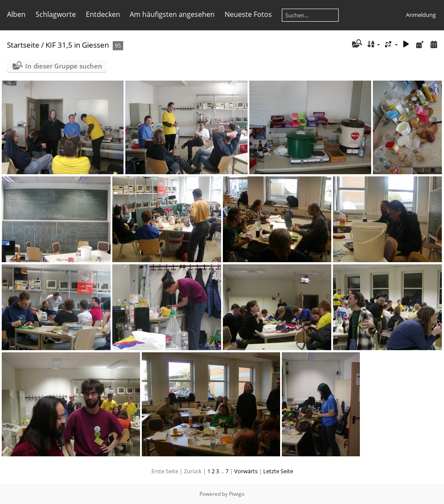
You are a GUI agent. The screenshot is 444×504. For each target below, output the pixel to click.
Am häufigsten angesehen (172, 14)
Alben (16, 14)
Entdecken (103, 14)
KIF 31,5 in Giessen (77, 45)
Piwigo (237, 494)
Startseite (23, 45)
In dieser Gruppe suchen (64, 66)
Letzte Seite (278, 471)
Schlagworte (56, 14)
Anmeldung (421, 15)
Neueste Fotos (248, 14)
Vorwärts (246, 471)
